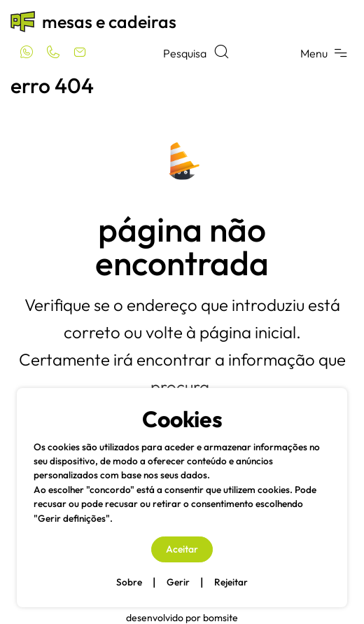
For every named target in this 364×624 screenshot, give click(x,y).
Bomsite (220, 618)
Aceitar (182, 549)
